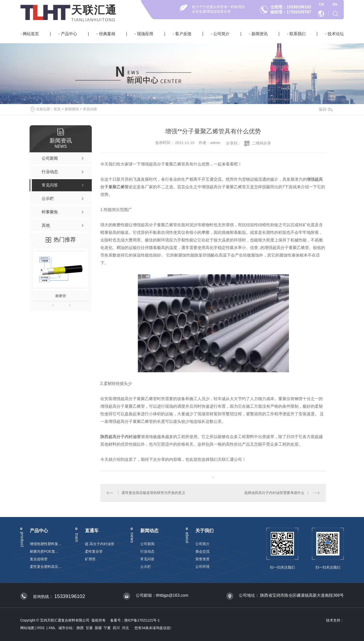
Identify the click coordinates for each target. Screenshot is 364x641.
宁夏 (107, 628)
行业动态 (147, 551)
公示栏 (146, 567)
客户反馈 (183, 34)
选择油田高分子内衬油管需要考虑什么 (274, 493)
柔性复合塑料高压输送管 (46, 567)
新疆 (98, 628)
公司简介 (221, 34)
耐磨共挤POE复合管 (46, 551)
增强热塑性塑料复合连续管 (46, 544)
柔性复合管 (94, 551)
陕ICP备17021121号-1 (142, 620)
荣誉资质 (202, 559)
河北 (125, 628)
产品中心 (69, 34)
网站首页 (31, 34)
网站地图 (27, 628)
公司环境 (202, 567)
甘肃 (89, 628)
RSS (41, 628)
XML (53, 628)
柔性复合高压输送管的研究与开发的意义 (153, 493)
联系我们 (298, 34)
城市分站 (65, 628)
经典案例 (107, 34)
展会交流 (202, 551)
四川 (116, 628)
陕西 (80, 628)
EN (335, 4)
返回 (326, 109)
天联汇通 (94, 10)
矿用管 (90, 559)
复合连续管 (39, 559)
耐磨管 (61, 296)
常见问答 (90, 109)
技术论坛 (336, 34)
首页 (57, 109)
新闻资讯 (260, 34)
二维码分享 (261, 143)
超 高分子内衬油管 (100, 544)
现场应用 (145, 34)
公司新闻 (147, 544)
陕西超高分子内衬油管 (121, 437)
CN (321, 4)
